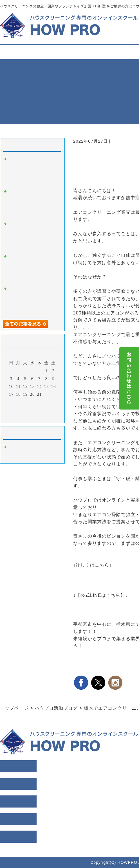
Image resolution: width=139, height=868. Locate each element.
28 (40, 402)
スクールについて (81, 54)
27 (32, 402)
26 (25, 402)
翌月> (44, 417)
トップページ (27, 52)
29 (47, 402)
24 (11, 402)
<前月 (21, 417)
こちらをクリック (92, 603)
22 (47, 394)
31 (11, 410)
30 (54, 402)
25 (18, 402)
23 (54, 394)
